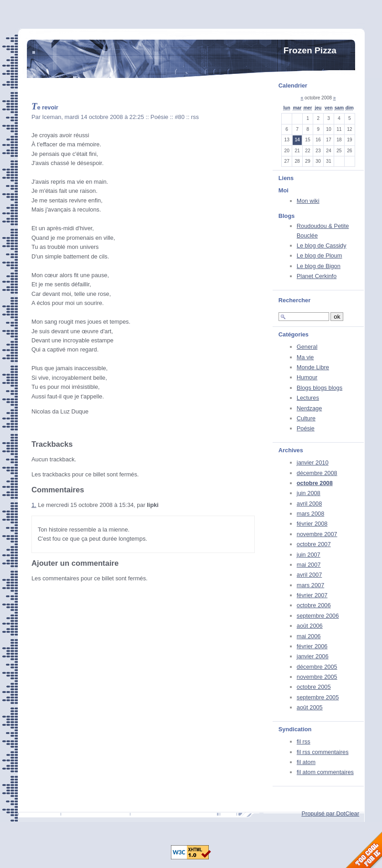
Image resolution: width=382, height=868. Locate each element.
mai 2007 (309, 565)
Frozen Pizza (310, 50)
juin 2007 (309, 555)
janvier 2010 (313, 462)
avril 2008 (310, 504)
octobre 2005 (314, 687)
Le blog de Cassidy (322, 245)
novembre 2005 (317, 677)
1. (34, 505)
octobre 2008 (315, 483)
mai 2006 (309, 636)
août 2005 (310, 707)
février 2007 (312, 595)
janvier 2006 (313, 656)
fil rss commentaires (323, 752)
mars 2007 (310, 585)
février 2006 (312, 646)
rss (195, 117)
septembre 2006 (318, 616)
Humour (307, 377)
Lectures (308, 398)
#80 (179, 117)
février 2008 (312, 524)
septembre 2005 (318, 697)
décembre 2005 (317, 667)
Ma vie (305, 357)
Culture (306, 418)
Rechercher (294, 300)
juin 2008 (309, 493)
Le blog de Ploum (320, 256)
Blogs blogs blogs (320, 388)
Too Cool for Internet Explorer (364, 850)
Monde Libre (313, 367)
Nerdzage (310, 408)
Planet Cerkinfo (317, 276)
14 (297, 140)
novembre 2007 (317, 534)
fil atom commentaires (325, 772)
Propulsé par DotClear (330, 814)
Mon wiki (308, 201)
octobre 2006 (314, 605)
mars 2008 (310, 514)
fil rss (304, 741)
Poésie (306, 428)
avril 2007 (310, 575)
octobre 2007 (314, 544)
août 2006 (310, 626)
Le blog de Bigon (319, 266)
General (307, 347)
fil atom (306, 762)
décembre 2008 (317, 473)
